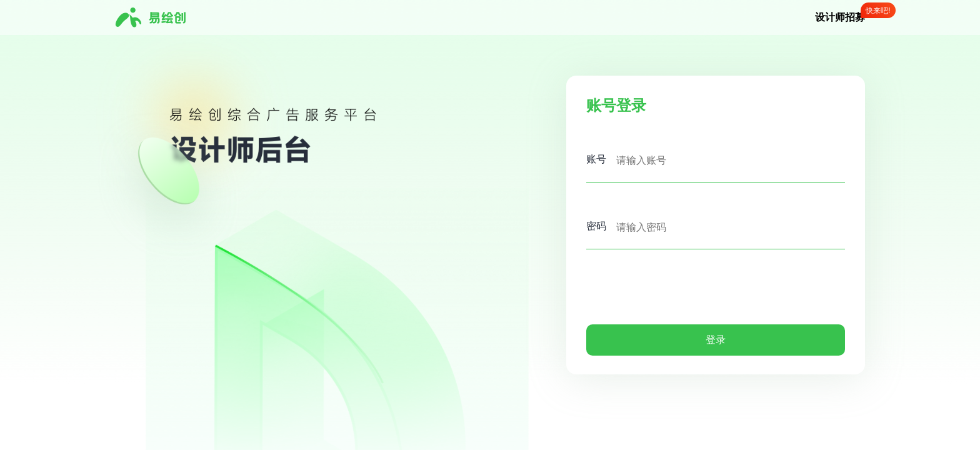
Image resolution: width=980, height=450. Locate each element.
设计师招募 (840, 17)
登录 (716, 340)
